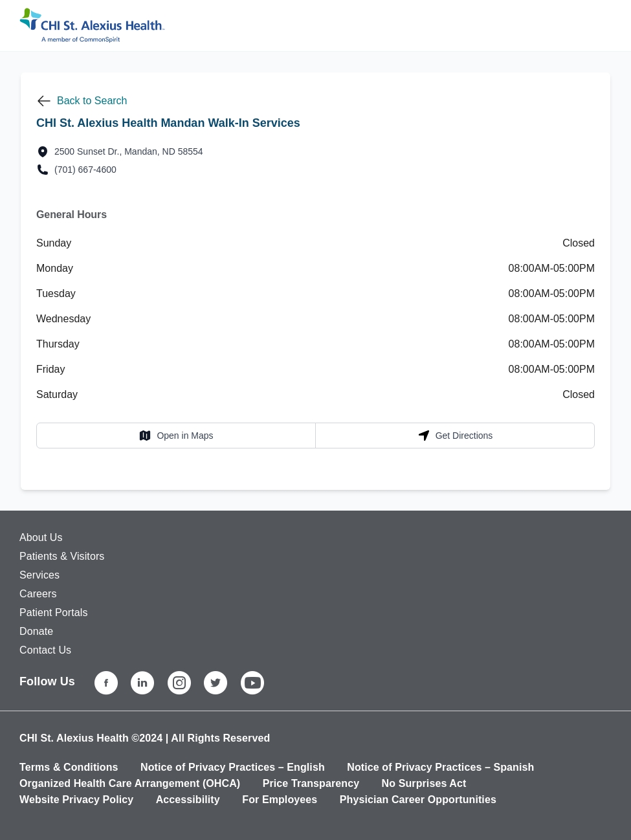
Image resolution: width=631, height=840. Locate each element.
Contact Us (45, 650)
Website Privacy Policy (76, 800)
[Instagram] (179, 683)
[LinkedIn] (142, 683)
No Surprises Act (424, 783)
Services (39, 575)
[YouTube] (252, 683)
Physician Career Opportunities (418, 800)
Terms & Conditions (69, 767)
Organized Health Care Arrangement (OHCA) (130, 783)
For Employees (280, 800)
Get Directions (455, 436)
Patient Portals (54, 613)
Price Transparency (311, 783)
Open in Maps (176, 436)
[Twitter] (216, 683)
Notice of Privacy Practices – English (233, 767)
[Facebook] (106, 683)
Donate (36, 631)
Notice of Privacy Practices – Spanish (440, 767)
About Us (41, 537)
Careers (38, 594)
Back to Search (92, 101)
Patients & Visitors (62, 556)
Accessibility (188, 800)
